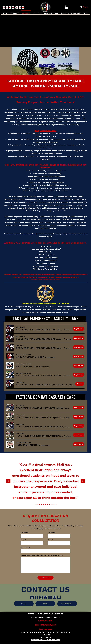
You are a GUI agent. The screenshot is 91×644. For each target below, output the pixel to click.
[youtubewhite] (23, 7)
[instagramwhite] (4, 7)
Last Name (51, 533)
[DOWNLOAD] (67, 604)
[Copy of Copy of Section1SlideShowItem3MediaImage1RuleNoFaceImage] (43, 505)
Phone (50, 540)
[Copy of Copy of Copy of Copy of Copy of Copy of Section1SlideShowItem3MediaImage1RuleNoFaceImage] (52, 505)
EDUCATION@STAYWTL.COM (24, 277)
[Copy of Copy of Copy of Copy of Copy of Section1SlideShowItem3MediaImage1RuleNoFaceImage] (50, 505)
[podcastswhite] (17, 7)
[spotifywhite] (13, 7)
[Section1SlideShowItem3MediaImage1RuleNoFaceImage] (39, 505)
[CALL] (24, 604)
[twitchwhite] (20, 7)
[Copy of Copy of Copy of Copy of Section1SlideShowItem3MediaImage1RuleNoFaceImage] (48, 505)
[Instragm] (32, 597)
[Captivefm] (41, 597)
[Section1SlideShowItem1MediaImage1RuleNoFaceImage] (35, 505)
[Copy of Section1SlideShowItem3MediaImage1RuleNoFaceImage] (41, 505)
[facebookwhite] (7, 7)
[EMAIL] (45, 604)
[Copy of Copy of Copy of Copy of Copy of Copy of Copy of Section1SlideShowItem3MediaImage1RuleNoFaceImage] (54, 505)
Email (23, 540)
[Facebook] (37, 597)
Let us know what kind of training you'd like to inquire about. (41, 555)
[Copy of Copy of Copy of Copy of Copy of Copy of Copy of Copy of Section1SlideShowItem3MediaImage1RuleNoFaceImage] (56, 505)
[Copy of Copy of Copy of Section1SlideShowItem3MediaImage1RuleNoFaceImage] (46, 505)
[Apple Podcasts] (50, 597)
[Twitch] (54, 597)
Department (25, 548)
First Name (24, 533)
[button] (66, 7)
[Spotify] (45, 597)
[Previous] (8, 481)
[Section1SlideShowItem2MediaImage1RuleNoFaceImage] (37, 505)
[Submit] (45, 578)
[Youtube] (59, 597)
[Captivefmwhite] (10, 7)
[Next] (83, 481)
